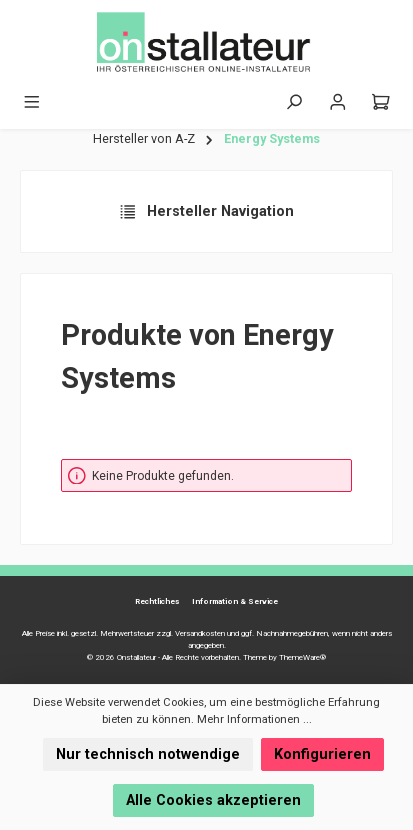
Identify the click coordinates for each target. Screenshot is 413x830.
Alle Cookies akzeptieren (213, 800)
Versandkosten (200, 633)
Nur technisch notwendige (148, 754)
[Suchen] (294, 102)
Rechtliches (157, 601)
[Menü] (32, 102)
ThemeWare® (302, 657)
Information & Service (235, 601)
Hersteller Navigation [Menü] (206, 212)
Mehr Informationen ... (254, 719)
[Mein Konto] (338, 102)
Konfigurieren (322, 754)
